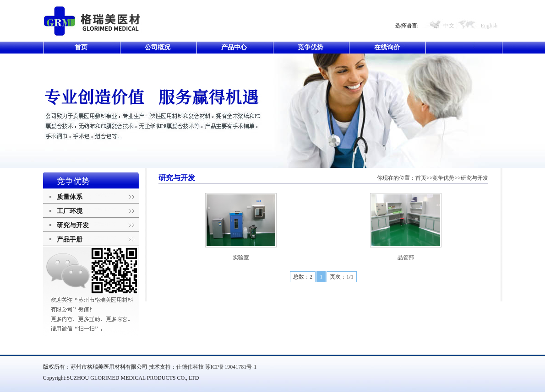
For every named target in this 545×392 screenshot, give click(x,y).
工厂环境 (70, 211)
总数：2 (303, 277)
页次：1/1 (341, 277)
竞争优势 (311, 47)
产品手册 (70, 239)
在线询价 (387, 47)
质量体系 (70, 197)
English (489, 26)
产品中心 (234, 47)
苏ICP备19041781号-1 (231, 367)
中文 (449, 26)
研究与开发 (73, 225)
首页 (81, 47)
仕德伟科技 (190, 367)
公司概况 (158, 47)
